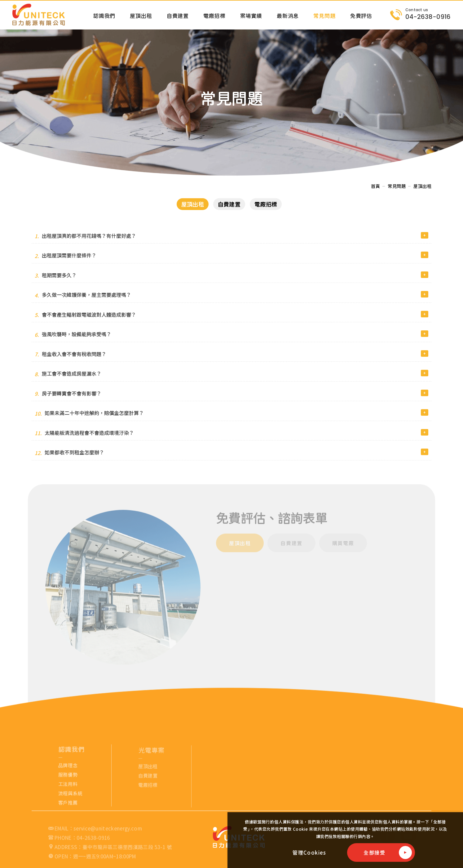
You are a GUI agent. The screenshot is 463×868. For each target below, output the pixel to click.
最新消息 (288, 16)
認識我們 (104, 16)
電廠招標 (214, 16)
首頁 (375, 186)
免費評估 (361, 16)
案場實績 (251, 16)
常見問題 (324, 16)
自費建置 (178, 16)
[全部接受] (381, 852)
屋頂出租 (141, 16)
